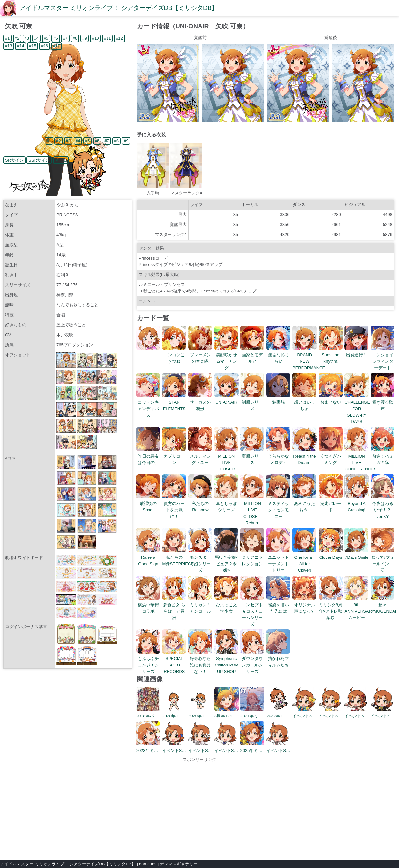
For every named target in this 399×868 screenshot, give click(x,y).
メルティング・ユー (200, 456)
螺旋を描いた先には (278, 605)
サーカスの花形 (200, 402)
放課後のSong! (148, 503)
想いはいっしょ (305, 402)
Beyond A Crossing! (357, 503)
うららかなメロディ (278, 456)
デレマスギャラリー (179, 864)
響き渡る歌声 (383, 402)
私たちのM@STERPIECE (178, 557)
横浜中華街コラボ (148, 605)
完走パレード (331, 503)
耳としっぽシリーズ (226, 503)
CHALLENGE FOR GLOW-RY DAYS (357, 409)
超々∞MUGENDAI (383, 605)
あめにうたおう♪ (305, 503)
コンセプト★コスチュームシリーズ (253, 611)
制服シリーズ (253, 402)
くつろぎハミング (331, 456)
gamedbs (148, 864)
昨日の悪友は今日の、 (148, 456)
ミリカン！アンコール (200, 605)
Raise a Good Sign (148, 557)
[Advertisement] (200, 808)
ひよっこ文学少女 (226, 605)
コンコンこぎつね (174, 355)
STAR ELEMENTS (174, 402)
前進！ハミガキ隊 (383, 456)
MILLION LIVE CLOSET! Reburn (253, 510)
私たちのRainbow (200, 503)
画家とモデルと (253, 355)
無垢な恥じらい (278, 355)
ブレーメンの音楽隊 (200, 355)
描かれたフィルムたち (278, 659)
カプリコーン (174, 456)
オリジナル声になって (305, 605)
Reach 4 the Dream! (305, 456)
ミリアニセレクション (253, 557)
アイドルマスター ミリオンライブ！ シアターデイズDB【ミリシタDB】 (118, 8)
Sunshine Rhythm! (331, 355)
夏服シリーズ (253, 456)
